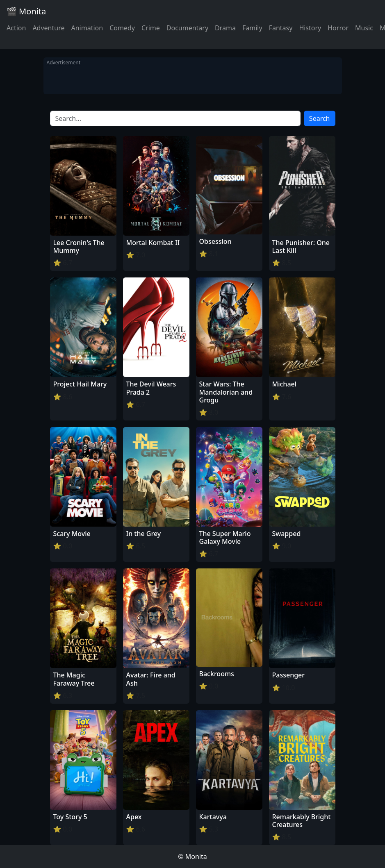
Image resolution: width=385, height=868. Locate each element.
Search (320, 118)
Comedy (122, 28)
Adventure (48, 28)
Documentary (187, 28)
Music (364, 28)
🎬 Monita (26, 11)
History (310, 28)
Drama (225, 28)
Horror (338, 28)
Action (16, 28)
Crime (151, 28)
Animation (87, 28)
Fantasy (281, 28)
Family (252, 28)
